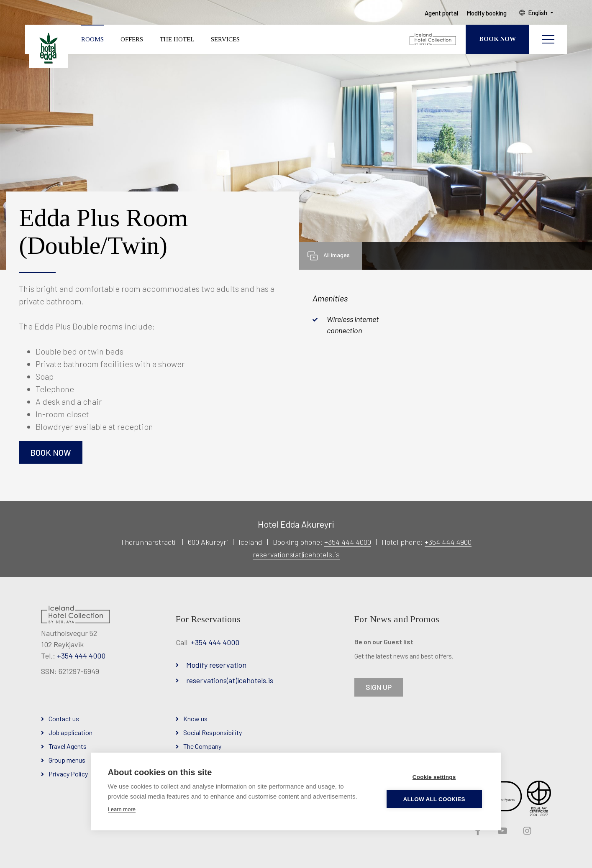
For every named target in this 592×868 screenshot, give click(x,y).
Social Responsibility (213, 732)
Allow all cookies (434, 799)
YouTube (502, 831)
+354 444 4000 (348, 542)
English (538, 13)
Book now (51, 452)
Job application (70, 732)
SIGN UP (379, 687)
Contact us (64, 719)
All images (337, 255)
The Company (202, 746)
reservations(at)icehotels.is (296, 554)
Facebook (477, 831)
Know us (195, 719)
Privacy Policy (68, 774)
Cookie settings (435, 777)
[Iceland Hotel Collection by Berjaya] (433, 40)
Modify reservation (216, 665)
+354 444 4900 (448, 542)
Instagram (526, 831)
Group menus (67, 760)
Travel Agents (68, 746)
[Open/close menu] (548, 40)
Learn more (122, 809)
